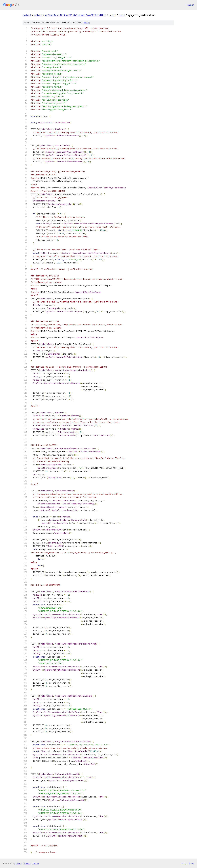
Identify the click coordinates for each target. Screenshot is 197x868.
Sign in (191, 5)
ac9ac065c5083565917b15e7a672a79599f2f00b (76, 15)
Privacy (27, 863)
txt (184, 863)
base (122, 15)
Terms (36, 863)
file (86, 23)
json (191, 863)
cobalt (27, 15)
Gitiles (19, 863)
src (114, 15)
